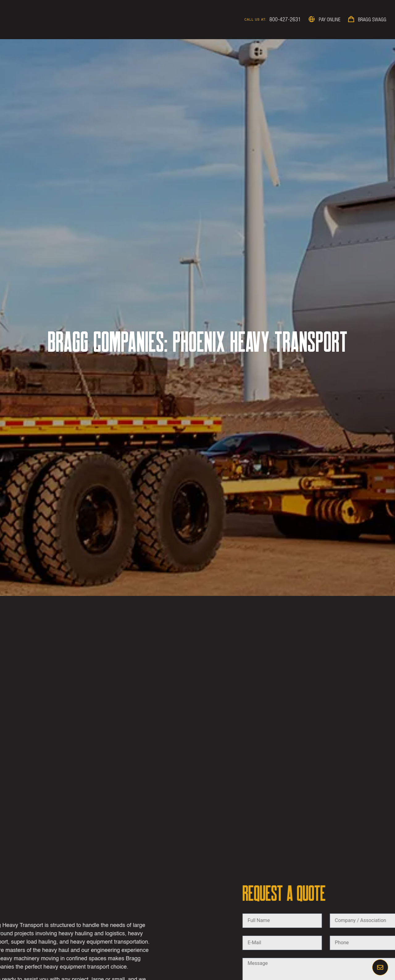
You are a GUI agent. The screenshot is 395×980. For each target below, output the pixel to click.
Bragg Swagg (372, 19)
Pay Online (330, 19)
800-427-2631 (285, 19)
